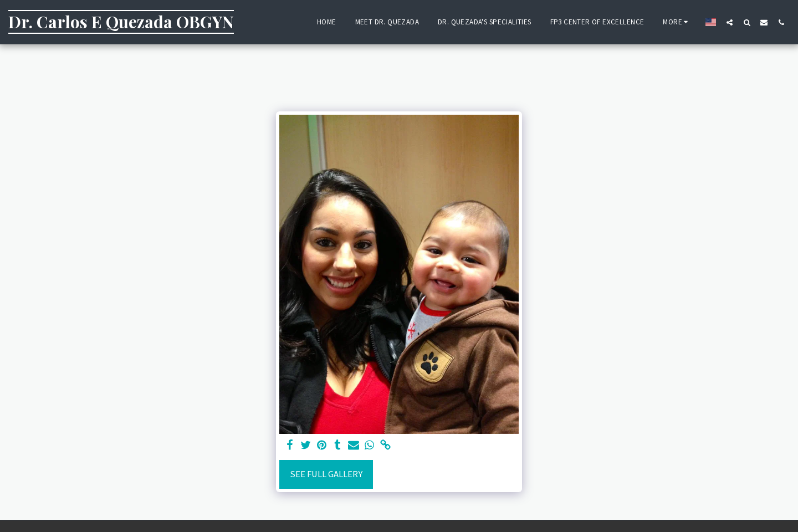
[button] (730, 22)
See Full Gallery (326, 474)
